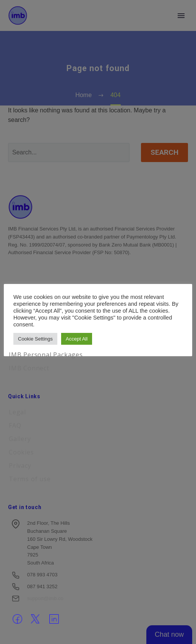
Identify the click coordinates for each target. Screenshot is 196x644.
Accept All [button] (77, 339)
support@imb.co (45, 598)
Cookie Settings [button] (35, 339)
